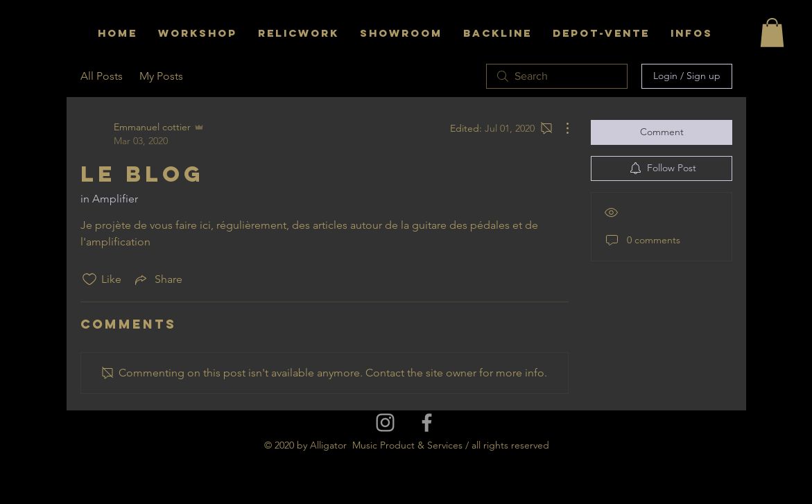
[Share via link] (157, 279)
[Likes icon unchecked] (89, 279)
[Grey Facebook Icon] (427, 423)
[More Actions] (560, 128)
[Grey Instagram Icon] (385, 423)
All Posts (102, 76)
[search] (557, 76)
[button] (772, 33)
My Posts (161, 76)
